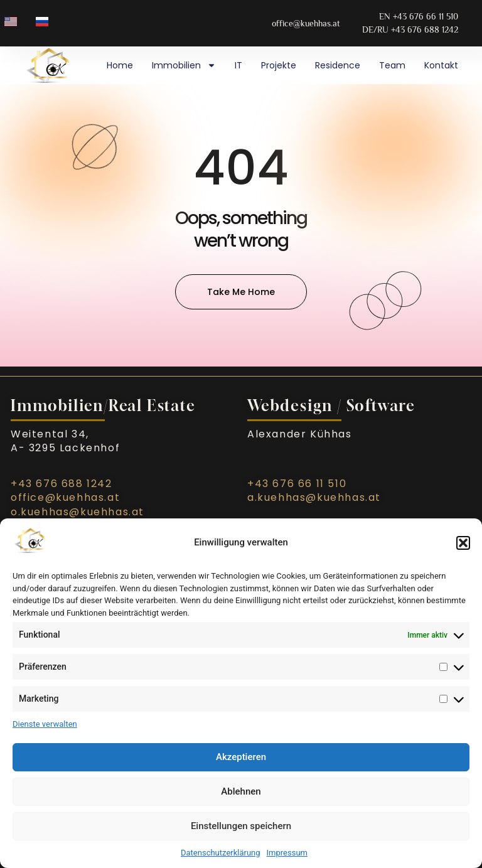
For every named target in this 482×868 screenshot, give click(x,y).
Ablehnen (241, 791)
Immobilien (184, 65)
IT (238, 65)
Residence (338, 65)
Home (120, 65)
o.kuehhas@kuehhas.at (78, 512)
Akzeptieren (241, 757)
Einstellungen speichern (241, 826)
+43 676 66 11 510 (297, 484)
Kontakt (441, 65)
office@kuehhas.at (65, 497)
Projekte (279, 65)
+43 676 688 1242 (62, 484)
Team (392, 65)
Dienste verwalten (45, 724)
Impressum (287, 853)
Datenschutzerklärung (221, 853)
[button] (463, 543)
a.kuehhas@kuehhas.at (314, 497)
